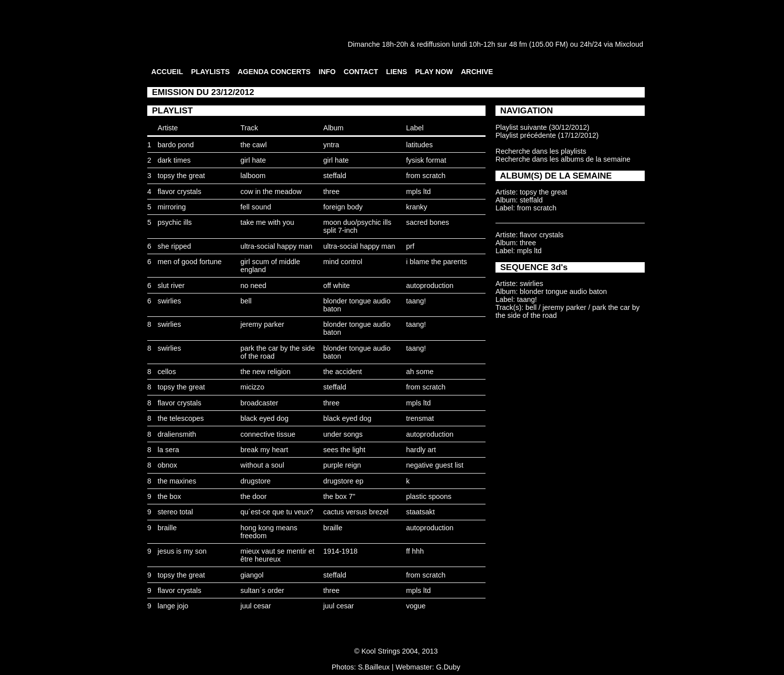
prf (410, 246)
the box (169, 496)
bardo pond (176, 145)
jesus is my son (182, 551)
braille (167, 528)
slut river (171, 286)
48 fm (518, 44)
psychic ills (175, 222)
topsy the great (181, 176)
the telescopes (181, 418)
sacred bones (427, 222)
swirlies (169, 301)
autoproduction (430, 286)
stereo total (175, 512)
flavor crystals (180, 192)
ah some (420, 372)
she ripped (174, 246)
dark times (174, 160)
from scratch (426, 176)
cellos (167, 372)
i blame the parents (436, 262)
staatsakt (420, 512)
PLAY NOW (434, 72)
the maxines (177, 481)
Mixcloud (629, 44)
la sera (168, 450)
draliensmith (177, 434)
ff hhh (415, 551)
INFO (327, 72)
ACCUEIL (167, 72)
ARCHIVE (477, 72)
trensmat (420, 418)
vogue (416, 606)
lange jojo (173, 606)
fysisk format (426, 160)
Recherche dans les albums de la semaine (563, 159)
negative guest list (435, 465)
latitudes (419, 145)
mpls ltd (418, 192)
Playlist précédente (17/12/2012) (547, 135)
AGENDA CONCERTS (274, 72)
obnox (167, 465)
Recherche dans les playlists (541, 151)
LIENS (396, 72)
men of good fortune (190, 262)
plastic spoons (429, 496)
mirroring (172, 207)
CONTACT (361, 72)
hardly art (421, 450)
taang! (416, 301)
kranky (416, 207)
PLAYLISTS (210, 72)
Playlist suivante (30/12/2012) (542, 127)
